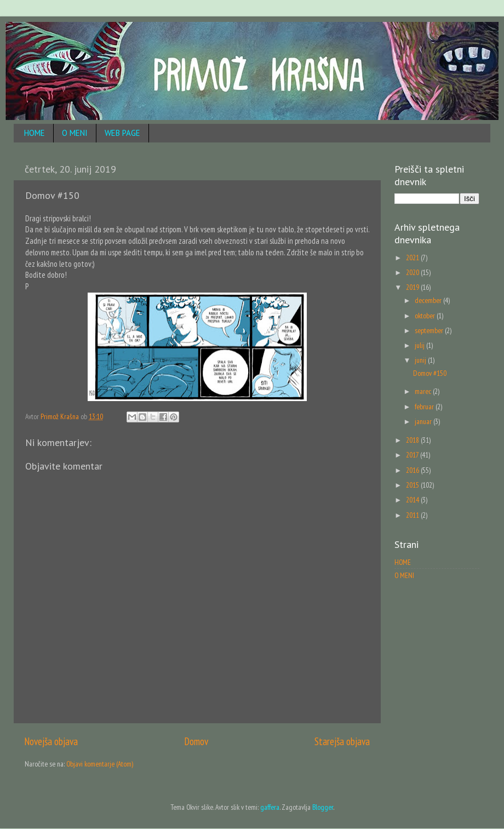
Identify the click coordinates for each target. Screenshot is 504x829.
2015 (413, 485)
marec (424, 391)
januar (424, 421)
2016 (413, 470)
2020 (413, 272)
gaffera (270, 807)
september (430, 330)
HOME (35, 133)
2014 (413, 500)
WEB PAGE (122, 133)
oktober (426, 316)
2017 (413, 455)
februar (425, 407)
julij (420, 345)
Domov (196, 741)
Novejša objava (51, 741)
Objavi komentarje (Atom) (100, 764)
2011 (413, 515)
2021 (413, 258)
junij (421, 360)
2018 (413, 440)
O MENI (75, 133)
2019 (413, 287)
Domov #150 (430, 373)
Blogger (323, 807)
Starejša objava (342, 741)
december (429, 300)
